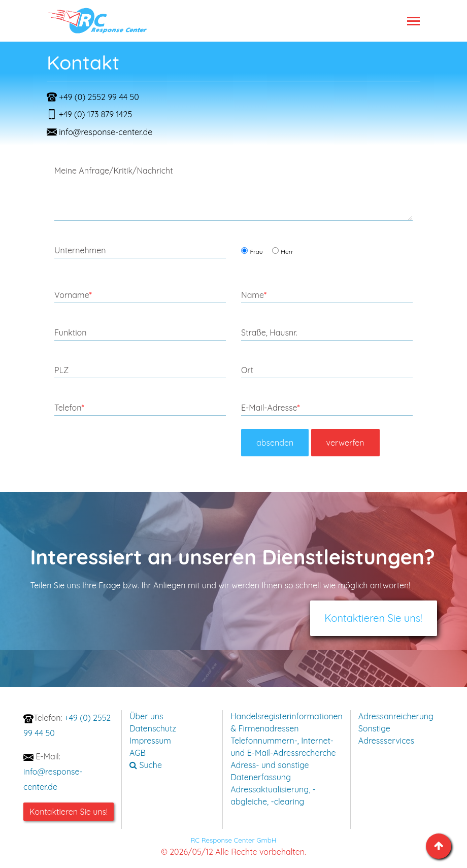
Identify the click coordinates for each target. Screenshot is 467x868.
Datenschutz (153, 728)
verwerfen (345, 443)
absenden (275, 443)
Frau (256, 252)
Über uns (146, 716)
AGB (138, 753)
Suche (146, 765)
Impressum (150, 741)
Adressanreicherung (396, 716)
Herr (287, 252)
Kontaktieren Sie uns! (373, 618)
